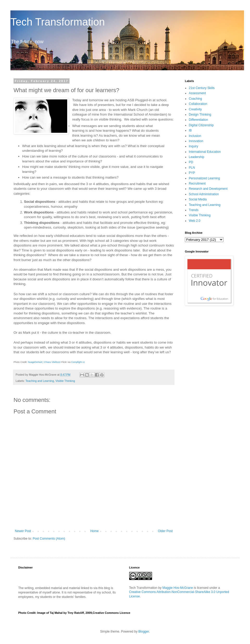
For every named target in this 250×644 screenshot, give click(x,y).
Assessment (197, 93)
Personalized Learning (204, 178)
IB (190, 130)
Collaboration (198, 104)
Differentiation (198, 120)
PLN (192, 168)
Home (95, 531)
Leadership (196, 157)
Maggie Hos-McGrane (178, 588)
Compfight (76, 362)
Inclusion (195, 136)
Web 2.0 (195, 221)
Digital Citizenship (201, 125)
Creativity (195, 109)
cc (84, 362)
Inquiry (193, 146)
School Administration (204, 194)
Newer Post (23, 531)
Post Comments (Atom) (49, 539)
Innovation (196, 141)
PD (191, 162)
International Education (205, 152)
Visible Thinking (65, 381)
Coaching (195, 99)
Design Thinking (200, 115)
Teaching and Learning (40, 381)
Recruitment (197, 184)
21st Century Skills (202, 88)
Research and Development (208, 189)
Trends (194, 210)
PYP (192, 173)
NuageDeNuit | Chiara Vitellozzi (44, 362)
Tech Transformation (58, 22)
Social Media (198, 199)
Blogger (144, 632)
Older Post (165, 531)
